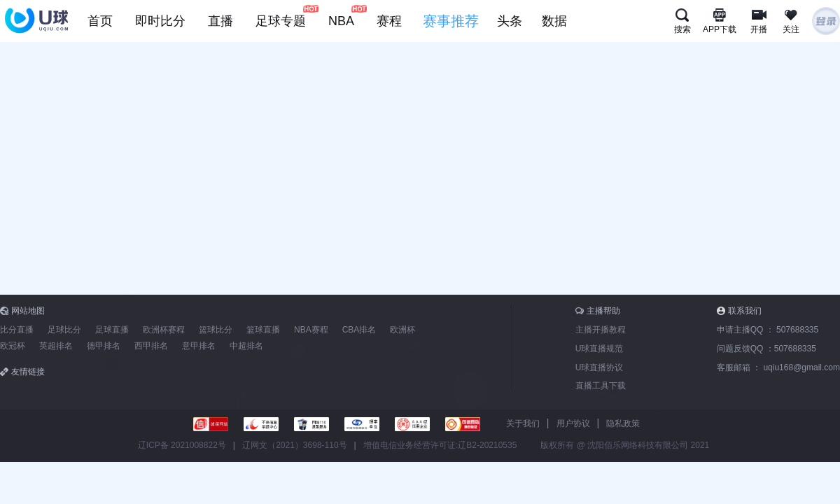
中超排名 (246, 346)
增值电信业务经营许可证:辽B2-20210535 (440, 445)
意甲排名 (199, 346)
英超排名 (56, 346)
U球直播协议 (600, 367)
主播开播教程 (601, 330)
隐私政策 (623, 423)
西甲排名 (151, 346)
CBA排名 (359, 330)
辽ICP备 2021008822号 (182, 445)
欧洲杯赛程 (164, 330)
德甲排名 (104, 346)
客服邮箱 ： (778, 367)
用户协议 (573, 423)
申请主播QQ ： (768, 330)
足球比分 (64, 330)
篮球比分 (216, 330)
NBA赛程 (311, 330)
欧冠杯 (13, 346)
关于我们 (523, 423)
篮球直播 (263, 330)
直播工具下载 (601, 386)
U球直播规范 (600, 349)
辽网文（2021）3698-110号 (294, 445)
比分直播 (17, 330)
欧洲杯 (402, 330)
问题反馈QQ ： (766, 349)
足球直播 (112, 330)
